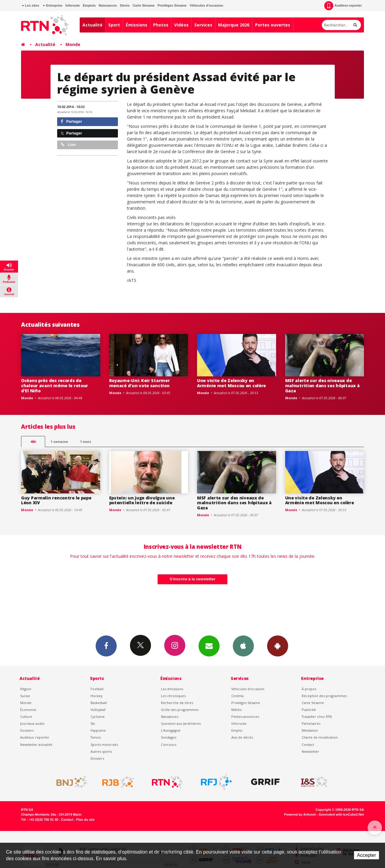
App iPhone (243, 646)
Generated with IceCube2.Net (341, 814)
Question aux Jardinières (181, 723)
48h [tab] (33, 442)
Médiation (310, 730)
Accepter (367, 855)
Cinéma (237, 696)
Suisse (25, 696)
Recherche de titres (177, 703)
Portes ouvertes (273, 25)
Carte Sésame (144, 5)
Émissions (137, 25)
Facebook (106, 646)
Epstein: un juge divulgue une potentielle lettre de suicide (142, 500)
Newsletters (209, 646)
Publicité (309, 710)
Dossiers (27, 730)
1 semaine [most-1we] (59, 442)
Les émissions (172, 689)
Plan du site (85, 820)
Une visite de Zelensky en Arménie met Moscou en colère (231, 383)
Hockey (96, 696)
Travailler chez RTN (317, 717)
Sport (114, 25)
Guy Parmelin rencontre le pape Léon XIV (56, 500)
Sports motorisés (104, 744)
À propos (309, 689)
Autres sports (101, 751)
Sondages (169, 737)
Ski (93, 723)
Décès (125, 5)
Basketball (99, 703)
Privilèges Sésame (172, 5)
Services (203, 25)
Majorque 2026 (234, 25)
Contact (308, 744)
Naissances (108, 5)
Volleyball (98, 710)
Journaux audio (32, 723)
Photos (161, 25)
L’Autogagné (171, 730)
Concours (169, 744)
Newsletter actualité (36, 744)
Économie (28, 710)
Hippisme (98, 730)
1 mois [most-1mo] (86, 442)
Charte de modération (320, 737)
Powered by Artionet (300, 814)
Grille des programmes (180, 710)
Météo (237, 710)
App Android (278, 646)
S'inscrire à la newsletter (192, 579)
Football (97, 689)
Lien (68, 145)
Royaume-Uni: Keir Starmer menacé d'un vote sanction (140, 383)
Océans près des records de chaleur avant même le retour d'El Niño (55, 386)
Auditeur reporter (35, 737)
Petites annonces (245, 717)
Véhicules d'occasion (206, 5)
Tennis (96, 737)
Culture (26, 717)
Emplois (89, 5)
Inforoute (73, 5)
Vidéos (181, 25)
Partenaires (311, 723)
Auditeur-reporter (343, 6)
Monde (73, 44)
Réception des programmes (324, 696)
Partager (71, 121)
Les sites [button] (30, 5)
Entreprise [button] (52, 5)
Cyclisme (98, 717)
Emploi (237, 730)
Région (26, 689)
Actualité (92, 25)
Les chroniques (173, 696)
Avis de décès (242, 737)
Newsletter (310, 751)
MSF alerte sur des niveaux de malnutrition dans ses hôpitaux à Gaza (322, 386)
